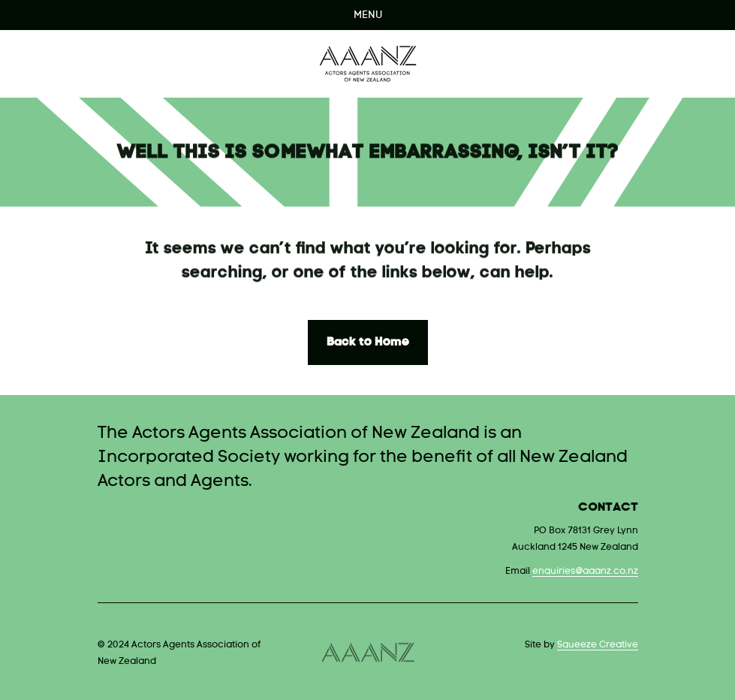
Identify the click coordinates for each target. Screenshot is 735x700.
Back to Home (368, 342)
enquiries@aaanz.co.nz (585, 572)
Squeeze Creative (598, 645)
